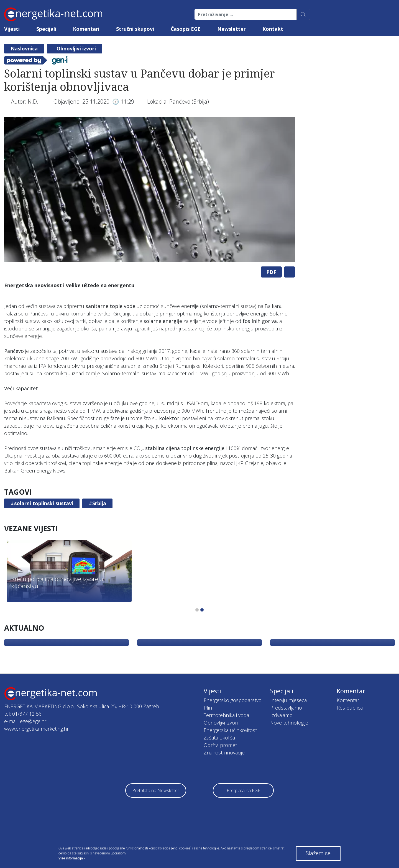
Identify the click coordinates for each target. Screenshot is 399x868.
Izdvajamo (281, 715)
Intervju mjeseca (288, 700)
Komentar (348, 700)
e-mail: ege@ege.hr (25, 721)
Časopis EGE (186, 29)
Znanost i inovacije (224, 753)
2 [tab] (202, 610)
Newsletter (232, 29)
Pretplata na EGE (243, 790)
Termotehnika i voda (226, 715)
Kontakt (273, 29)
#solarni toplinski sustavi (42, 503)
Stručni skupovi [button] (135, 29)
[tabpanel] (150, 190)
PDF (271, 272)
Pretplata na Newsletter (156, 790)
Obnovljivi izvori (76, 48)
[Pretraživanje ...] (246, 14)
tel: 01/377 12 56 (23, 714)
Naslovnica (24, 48)
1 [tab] (197, 610)
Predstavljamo (286, 708)
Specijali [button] (46, 29)
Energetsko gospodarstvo (233, 700)
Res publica (350, 708)
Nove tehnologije (289, 723)
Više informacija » (72, 858)
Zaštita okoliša (219, 738)
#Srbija (97, 503)
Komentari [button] (86, 29)
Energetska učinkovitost (230, 730)
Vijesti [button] (12, 29)
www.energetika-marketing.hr (36, 729)
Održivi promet (220, 745)
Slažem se (318, 853)
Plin (208, 708)
